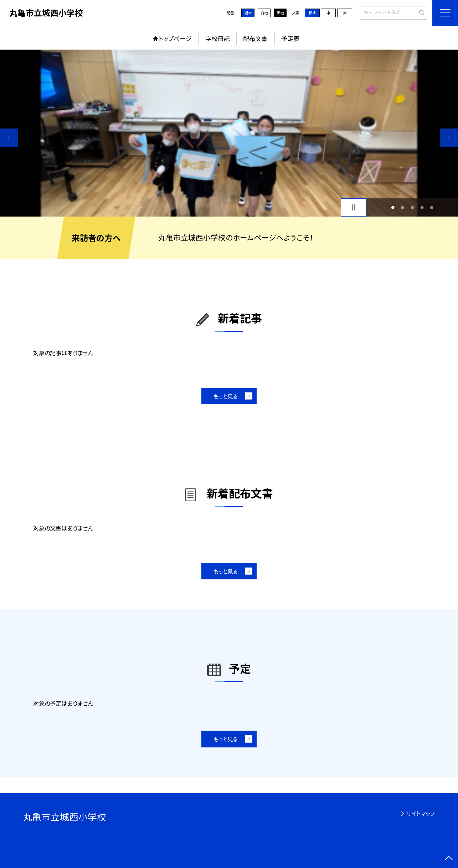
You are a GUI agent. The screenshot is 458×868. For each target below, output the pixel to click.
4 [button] (422, 207)
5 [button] (432, 207)
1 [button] (393, 207)
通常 (248, 13)
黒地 (280, 13)
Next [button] (449, 138)
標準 (312, 13)
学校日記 (217, 38)
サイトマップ (421, 813)
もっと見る (225, 396)
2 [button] (402, 207)
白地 (264, 13)
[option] (229, 133)
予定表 (290, 38)
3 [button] (412, 207)
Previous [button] (9, 138)
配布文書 (255, 38)
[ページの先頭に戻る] (449, 859)
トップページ (175, 38)
